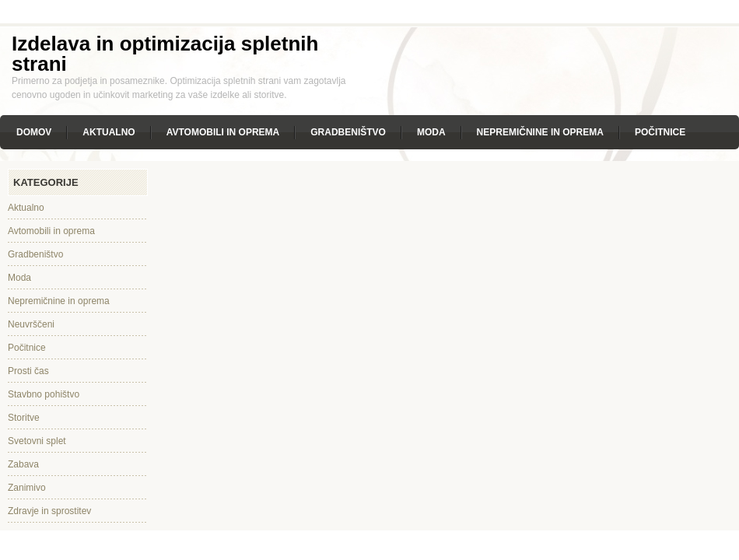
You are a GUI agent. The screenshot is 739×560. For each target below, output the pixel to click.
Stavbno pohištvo (44, 394)
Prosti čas (28, 371)
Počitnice (660, 132)
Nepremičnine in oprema (540, 132)
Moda (431, 132)
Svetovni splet (37, 441)
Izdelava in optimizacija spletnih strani (165, 54)
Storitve (24, 418)
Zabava (23, 464)
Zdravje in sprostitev (49, 511)
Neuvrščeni (31, 324)
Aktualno (109, 132)
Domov (34, 132)
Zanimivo (27, 488)
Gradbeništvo (348, 132)
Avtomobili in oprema (223, 132)
